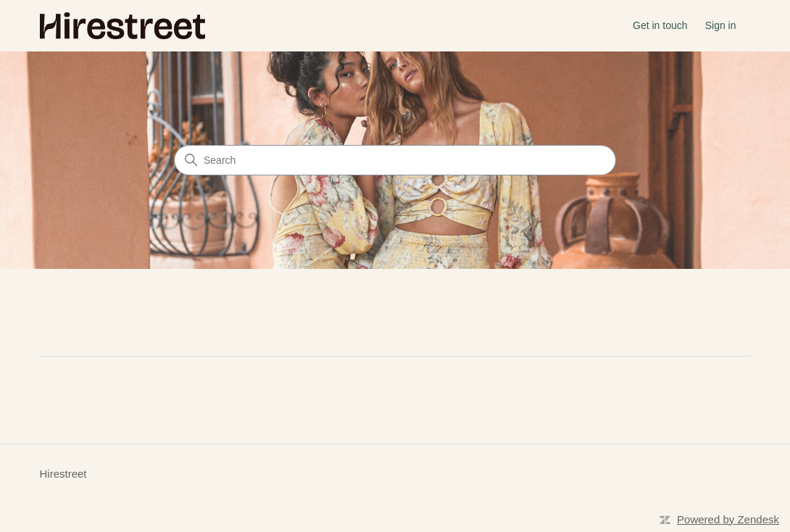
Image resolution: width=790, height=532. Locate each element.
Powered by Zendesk (728, 519)
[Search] (395, 160)
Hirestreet (63, 474)
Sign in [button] (721, 25)
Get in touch (660, 25)
